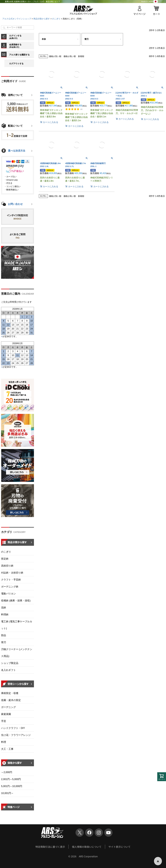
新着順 (81, 56)
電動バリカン (8, 594)
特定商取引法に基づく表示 (50, 847)
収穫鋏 (16, 601)
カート (157, 14)
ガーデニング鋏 (10, 587)
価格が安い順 (55, 56)
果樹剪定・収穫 (10, 693)
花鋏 (4, 608)
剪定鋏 (5, 559)
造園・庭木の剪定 (11, 700)
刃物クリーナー (17, 653)
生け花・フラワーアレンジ (16, 735)
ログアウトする (16, 64)
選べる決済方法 (17, 151)
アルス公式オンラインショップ (17, 19)
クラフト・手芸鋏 (11, 580)
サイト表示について (120, 847)
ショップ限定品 (10, 663)
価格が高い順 (70, 56)
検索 (4, 28)
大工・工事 (7, 749)
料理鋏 (5, 615)
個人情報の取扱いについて (87, 847)
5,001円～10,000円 (12, 786)
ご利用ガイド (9, 81)
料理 (4, 742)
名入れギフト (8, 670)
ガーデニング (8, 707)
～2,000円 (7, 772)
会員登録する (22, 46)
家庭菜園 (6, 714)
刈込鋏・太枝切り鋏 (12, 573)
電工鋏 (17, 625)
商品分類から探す (42, 19)
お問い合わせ (15, 204)
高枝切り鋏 (7, 566)
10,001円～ (7, 793)
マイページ (139, 14)
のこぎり (56, 19)
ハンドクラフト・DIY (13, 728)
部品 (4, 635)
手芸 (4, 721)
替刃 (4, 642)
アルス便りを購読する (19, 55)
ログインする (22, 37)
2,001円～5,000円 (11, 779)
